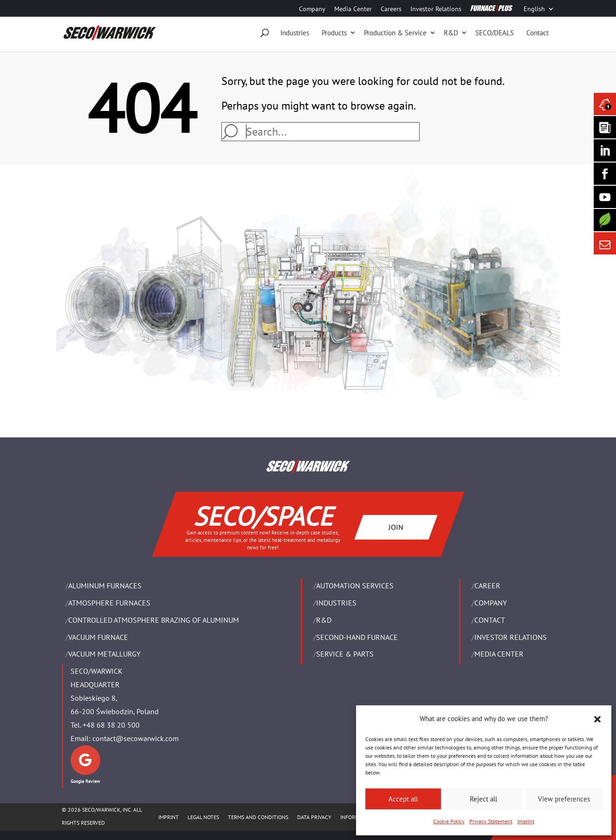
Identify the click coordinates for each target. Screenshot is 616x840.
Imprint (526, 821)
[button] (597, 719)
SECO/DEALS (495, 33)
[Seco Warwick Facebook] (605, 174)
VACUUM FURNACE (98, 637)
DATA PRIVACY (314, 817)
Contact (538, 33)
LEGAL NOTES (203, 817)
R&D (451, 33)
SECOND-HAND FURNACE (357, 637)
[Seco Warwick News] (605, 104)
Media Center (353, 9)
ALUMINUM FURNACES (105, 586)
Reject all (483, 799)
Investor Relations (436, 9)
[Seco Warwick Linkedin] (605, 150)
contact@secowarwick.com (136, 738)
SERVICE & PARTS (345, 654)
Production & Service (395, 33)
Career (487, 586)
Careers (391, 9)
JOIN (396, 527)
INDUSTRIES (336, 603)
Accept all (403, 799)
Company (312, 9)
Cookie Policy (449, 821)
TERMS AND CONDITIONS (258, 817)
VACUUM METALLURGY (104, 654)
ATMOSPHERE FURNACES (109, 603)
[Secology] (605, 220)
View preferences (564, 799)
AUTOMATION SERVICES (355, 586)
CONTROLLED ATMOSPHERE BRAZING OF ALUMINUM (154, 620)
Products (334, 33)
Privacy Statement (491, 821)
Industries (295, 33)
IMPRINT (169, 817)
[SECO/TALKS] (605, 197)
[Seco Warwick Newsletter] (605, 127)
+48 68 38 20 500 (111, 725)
